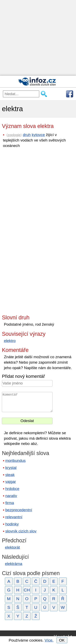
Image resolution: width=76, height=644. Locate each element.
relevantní (14, 517)
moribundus (15, 461)
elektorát (12, 547)
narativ (11, 496)
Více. (49, 640)
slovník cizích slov (21, 531)
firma (10, 503)
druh (27, 135)
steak (10, 475)
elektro (10, 341)
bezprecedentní (19, 510)
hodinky (12, 524)
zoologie (14, 135)
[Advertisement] (38, 38)
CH (27, 590)
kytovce (38, 135)
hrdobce (12, 489)
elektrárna (13, 564)
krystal (11, 468)
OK (62, 640)
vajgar (11, 482)
